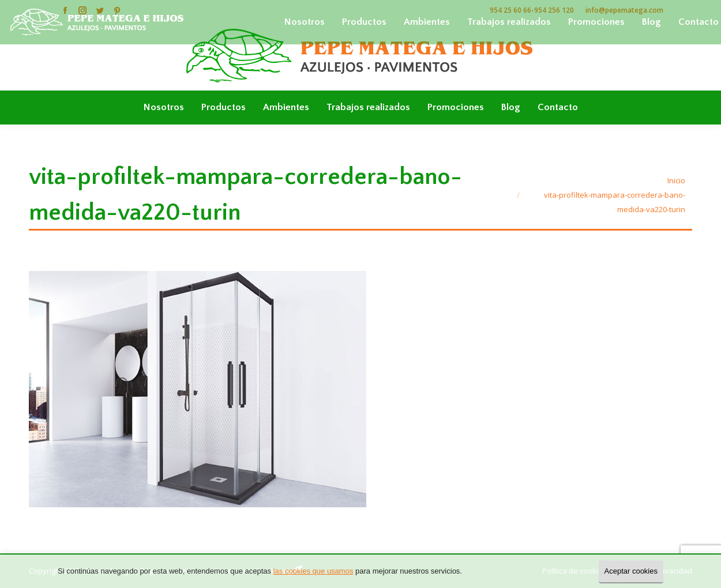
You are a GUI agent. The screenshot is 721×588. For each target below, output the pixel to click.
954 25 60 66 (510, 10)
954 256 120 (554, 10)
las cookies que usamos (313, 571)
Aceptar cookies (631, 571)
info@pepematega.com (624, 10)
